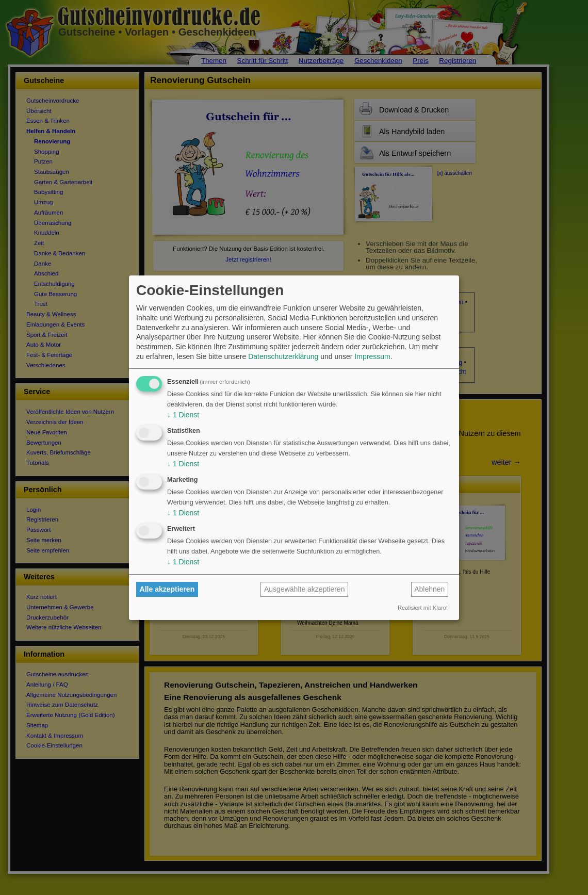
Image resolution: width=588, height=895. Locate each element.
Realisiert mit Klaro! (423, 608)
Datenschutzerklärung (283, 356)
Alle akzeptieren (167, 589)
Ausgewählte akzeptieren (304, 589)
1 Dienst (183, 415)
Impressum (372, 356)
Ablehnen (429, 589)
